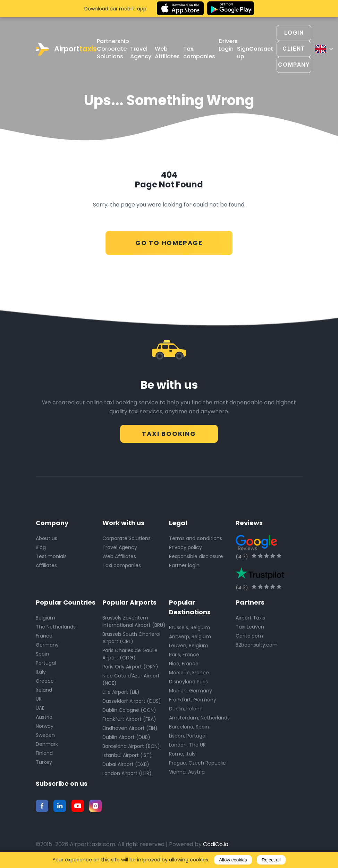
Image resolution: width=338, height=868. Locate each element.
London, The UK (187, 744)
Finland (44, 753)
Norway (45, 726)
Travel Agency (141, 53)
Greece (45, 681)
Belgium (45, 617)
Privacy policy (185, 547)
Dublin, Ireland (186, 708)
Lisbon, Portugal (188, 735)
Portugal (46, 663)
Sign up (243, 53)
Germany (47, 644)
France (44, 635)
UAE (40, 708)
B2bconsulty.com (257, 644)
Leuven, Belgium (189, 645)
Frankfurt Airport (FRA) (129, 719)
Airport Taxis (250, 617)
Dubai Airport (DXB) (126, 764)
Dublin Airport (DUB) (126, 737)
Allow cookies (233, 860)
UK (39, 699)
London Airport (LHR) (127, 773)
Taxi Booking (169, 432)
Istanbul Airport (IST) (127, 755)
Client (294, 49)
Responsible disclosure (196, 556)
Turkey (44, 762)
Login (226, 49)
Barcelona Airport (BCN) (131, 746)
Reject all (271, 860)
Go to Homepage (169, 241)
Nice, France (184, 663)
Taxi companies (199, 53)
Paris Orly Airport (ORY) (130, 666)
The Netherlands (56, 626)
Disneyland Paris (188, 681)
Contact (261, 49)
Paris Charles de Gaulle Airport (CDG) (130, 654)
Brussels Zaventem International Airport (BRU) (134, 621)
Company (294, 65)
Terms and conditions (196, 538)
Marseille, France (189, 672)
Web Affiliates (167, 53)
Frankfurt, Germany (193, 699)
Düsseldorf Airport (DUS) (132, 701)
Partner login (184, 565)
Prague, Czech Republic (197, 762)
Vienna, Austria (187, 772)
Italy (41, 672)
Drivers (228, 41)
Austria (44, 717)
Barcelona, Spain (189, 726)
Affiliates (46, 565)
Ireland (44, 690)
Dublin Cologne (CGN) (129, 710)
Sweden (45, 735)
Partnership (113, 41)
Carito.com (249, 635)
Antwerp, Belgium (190, 636)
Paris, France (184, 654)
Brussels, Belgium (189, 627)
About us (47, 538)
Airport (66, 49)
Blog (41, 547)
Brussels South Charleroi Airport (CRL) (131, 637)
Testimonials (51, 556)
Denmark (47, 744)
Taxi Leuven (250, 626)
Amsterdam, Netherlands (199, 717)
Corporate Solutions (112, 53)
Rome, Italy (182, 753)
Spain (42, 654)
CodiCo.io (216, 844)
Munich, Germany (191, 690)
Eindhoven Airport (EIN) (130, 728)
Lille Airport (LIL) (121, 692)
